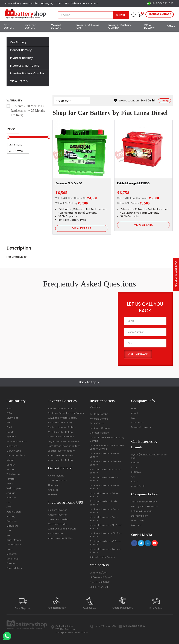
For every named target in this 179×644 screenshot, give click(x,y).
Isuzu (9, 535)
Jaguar (11, 493)
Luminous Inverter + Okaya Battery (105, 511)
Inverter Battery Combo (120, 26)
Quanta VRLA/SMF (100, 582)
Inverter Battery (30, 26)
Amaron (136, 463)
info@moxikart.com (134, 626)
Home (64, 55)
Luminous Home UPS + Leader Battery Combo (107, 447)
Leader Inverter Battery (61, 451)
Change (164, 101)
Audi (9, 409)
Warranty (136, 525)
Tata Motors (13, 474)
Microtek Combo (99, 433)
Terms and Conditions (144, 502)
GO (133, 477)
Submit (121, 15)
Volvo (10, 484)
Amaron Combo (99, 419)
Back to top (88, 382)
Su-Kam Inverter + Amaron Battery (105, 471)
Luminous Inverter (58, 519)
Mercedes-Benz (16, 455)
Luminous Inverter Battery (63, 418)
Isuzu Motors (14, 540)
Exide (134, 467)
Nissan (10, 460)
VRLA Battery (149, 26)
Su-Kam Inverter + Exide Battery (103, 503)
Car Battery (9, 26)
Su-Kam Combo (99, 414)
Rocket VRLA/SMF (99, 587)
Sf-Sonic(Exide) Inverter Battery (66, 413)
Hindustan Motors (17, 441)
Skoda (10, 469)
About (134, 413)
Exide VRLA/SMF (98, 573)
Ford (9, 427)
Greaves (53, 490)
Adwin (135, 481)
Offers (171, 26)
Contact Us (137, 422)
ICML (9, 530)
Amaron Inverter (57, 515)
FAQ (133, 418)
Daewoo (12, 521)
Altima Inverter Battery (61, 455)
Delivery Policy (139, 516)
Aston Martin (14, 512)
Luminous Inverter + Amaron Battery (106, 463)
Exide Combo (97, 423)
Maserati (12, 554)
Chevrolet (12, 418)
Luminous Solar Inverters (62, 529)
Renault (11, 465)
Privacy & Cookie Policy (144, 506)
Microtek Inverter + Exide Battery (104, 495)
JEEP (9, 507)
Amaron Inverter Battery (62, 409)
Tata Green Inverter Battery (64, 446)
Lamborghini (14, 545)
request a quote (160, 14)
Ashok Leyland (56, 476)
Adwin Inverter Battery (61, 460)
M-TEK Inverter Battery (61, 432)
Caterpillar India (57, 480)
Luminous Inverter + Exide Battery (104, 455)
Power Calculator (141, 427)
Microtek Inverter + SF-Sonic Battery (106, 527)
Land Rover (13, 559)
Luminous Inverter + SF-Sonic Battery (106, 535)
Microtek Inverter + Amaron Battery (105, 551)
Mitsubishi (12, 526)
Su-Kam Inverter (57, 510)
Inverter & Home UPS (88, 26)
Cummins (54, 485)
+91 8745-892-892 (160, 3)
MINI (9, 502)
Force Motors (14, 568)
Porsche (11, 498)
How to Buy (138, 520)
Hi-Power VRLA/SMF (101, 577)
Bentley (11, 516)
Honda (10, 432)
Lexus (10, 549)
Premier (11, 563)
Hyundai (11, 437)
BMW (9, 413)
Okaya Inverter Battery (61, 437)
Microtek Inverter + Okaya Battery (104, 519)
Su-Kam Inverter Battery (62, 427)
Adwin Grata (138, 486)
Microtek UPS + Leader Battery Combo (107, 439)
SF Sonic (136, 472)
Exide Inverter (56, 533)
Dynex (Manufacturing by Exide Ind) (149, 456)
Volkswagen (14, 488)
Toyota (11, 479)
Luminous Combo (100, 428)
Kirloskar (53, 494)
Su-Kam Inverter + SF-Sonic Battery (105, 543)
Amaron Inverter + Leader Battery (105, 479)
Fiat (92, 55)
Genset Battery (56, 26)
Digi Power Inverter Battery (63, 441)
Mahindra (12, 446)
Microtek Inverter (58, 524)
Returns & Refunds (142, 511)
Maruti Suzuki (14, 451)
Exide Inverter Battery (60, 422)
